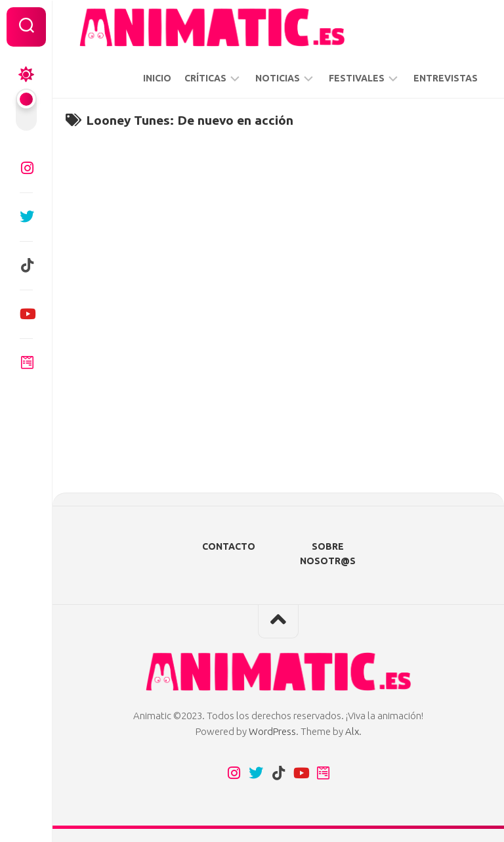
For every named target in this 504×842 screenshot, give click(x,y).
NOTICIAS (278, 78)
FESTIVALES (357, 78)
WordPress (272, 731)
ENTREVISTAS (446, 78)
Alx (352, 731)
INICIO (157, 78)
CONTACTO (229, 546)
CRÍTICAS (205, 78)
